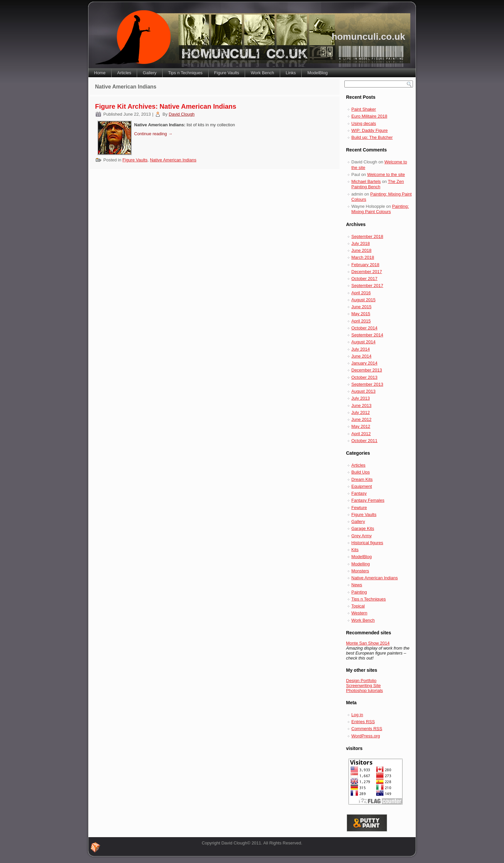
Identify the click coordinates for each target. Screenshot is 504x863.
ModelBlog (317, 73)
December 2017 (367, 272)
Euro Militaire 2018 (369, 116)
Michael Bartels (366, 181)
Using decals (364, 123)
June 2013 (361, 405)
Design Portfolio (361, 681)
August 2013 (363, 391)
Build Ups (361, 472)
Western (359, 613)
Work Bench (262, 73)
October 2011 (364, 441)
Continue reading (153, 134)
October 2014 (364, 328)
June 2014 (361, 356)
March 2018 (363, 257)
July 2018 (361, 243)
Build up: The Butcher (372, 137)
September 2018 (367, 236)
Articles (124, 73)
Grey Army (361, 536)
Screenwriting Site (363, 686)
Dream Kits (362, 479)
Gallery (150, 73)
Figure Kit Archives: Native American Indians (166, 106)
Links (291, 73)
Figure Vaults (227, 73)
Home (100, 73)
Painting (359, 592)
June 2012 (361, 419)
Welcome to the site (386, 174)
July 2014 (361, 349)
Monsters (360, 571)
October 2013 (364, 377)
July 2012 (361, 412)
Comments (367, 729)
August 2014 (363, 342)
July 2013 (361, 398)
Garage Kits (363, 528)
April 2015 (361, 321)
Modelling (361, 564)
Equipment (362, 486)
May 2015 (361, 314)
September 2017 (367, 286)
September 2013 (367, 384)
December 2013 (367, 370)
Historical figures (367, 543)
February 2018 (365, 265)
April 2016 (361, 293)
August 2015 (363, 300)
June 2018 (361, 250)
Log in (357, 715)
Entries (363, 722)
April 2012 (361, 434)
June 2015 (361, 307)
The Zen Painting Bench (378, 184)
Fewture (359, 508)
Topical (358, 606)
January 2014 (364, 363)
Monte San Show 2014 (368, 643)
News (357, 585)
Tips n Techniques (185, 73)
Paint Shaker (364, 109)
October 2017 (364, 279)
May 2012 (361, 426)
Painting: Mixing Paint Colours (380, 209)
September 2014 (367, 335)
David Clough (182, 114)
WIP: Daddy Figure (370, 130)
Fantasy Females (368, 500)
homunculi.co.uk (368, 37)
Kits (355, 550)
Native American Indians (173, 160)
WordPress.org (366, 736)
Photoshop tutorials (364, 690)
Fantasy (359, 493)
